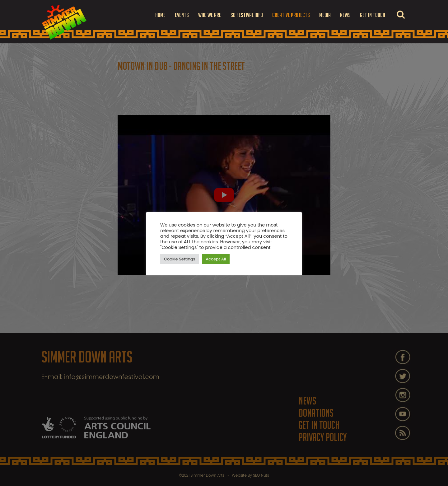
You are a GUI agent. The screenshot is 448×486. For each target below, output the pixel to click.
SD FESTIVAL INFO (247, 15)
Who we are (210, 15)
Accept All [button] (216, 259)
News (345, 15)
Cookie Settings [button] (180, 259)
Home (160, 15)
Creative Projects (291, 15)
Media (325, 15)
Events (182, 15)
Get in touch (373, 15)
